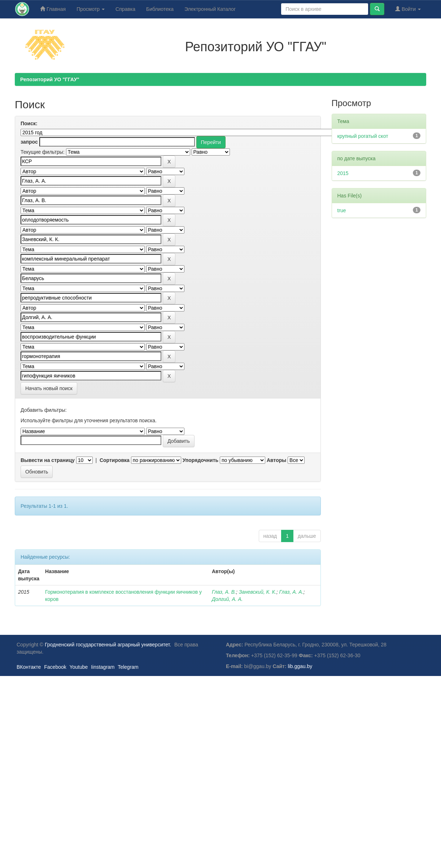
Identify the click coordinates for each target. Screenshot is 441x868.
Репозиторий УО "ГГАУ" (50, 79)
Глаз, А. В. (224, 592)
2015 (343, 173)
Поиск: (29, 123)
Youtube (78, 667)
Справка (125, 9)
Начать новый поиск (49, 388)
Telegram (128, 667)
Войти (408, 9)
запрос (29, 142)
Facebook (55, 667)
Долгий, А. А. (227, 599)
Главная (53, 9)
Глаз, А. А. (291, 592)
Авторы (276, 460)
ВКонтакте (29, 667)
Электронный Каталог (210, 9)
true (342, 210)
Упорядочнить (200, 460)
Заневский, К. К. (258, 592)
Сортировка (115, 460)
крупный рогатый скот (363, 136)
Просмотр (91, 9)
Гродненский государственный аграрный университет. (108, 645)
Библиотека (160, 9)
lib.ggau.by (300, 666)
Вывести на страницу (48, 460)
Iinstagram (103, 667)
